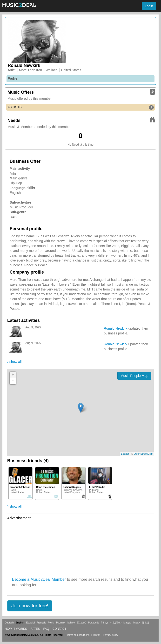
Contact (59, 629)
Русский (61, 623)
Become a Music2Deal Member (39, 579)
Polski (51, 623)
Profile (13, 78)
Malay (137, 623)
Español (30, 623)
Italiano (71, 623)
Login (149, 6)
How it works (16, 629)
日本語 (145, 623)
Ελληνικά (81, 623)
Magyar (127, 623)
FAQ (46, 629)
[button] (30, 606)
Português (94, 623)
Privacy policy (111, 635)
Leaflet (125, 454)
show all (14, 362)
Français (41, 623)
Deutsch (9, 623)
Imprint (97, 635)
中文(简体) (116, 623)
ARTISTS (81, 107)
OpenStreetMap (143, 454)
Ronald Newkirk (116, 328)
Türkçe (105, 623)
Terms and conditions (78, 635)
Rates (35, 629)
